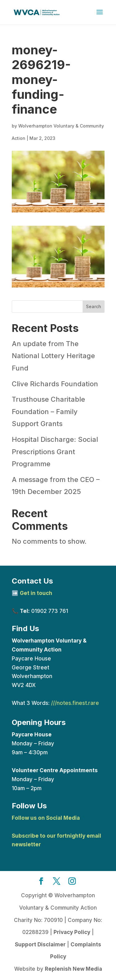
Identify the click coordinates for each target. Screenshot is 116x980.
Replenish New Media (73, 969)
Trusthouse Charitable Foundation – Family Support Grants (48, 411)
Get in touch (36, 593)
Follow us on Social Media (46, 818)
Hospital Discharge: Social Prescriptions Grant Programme (55, 452)
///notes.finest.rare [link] (75, 703)
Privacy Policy (72, 932)
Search (94, 306)
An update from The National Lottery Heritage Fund (53, 356)
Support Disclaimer (40, 944)
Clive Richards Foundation (55, 384)
